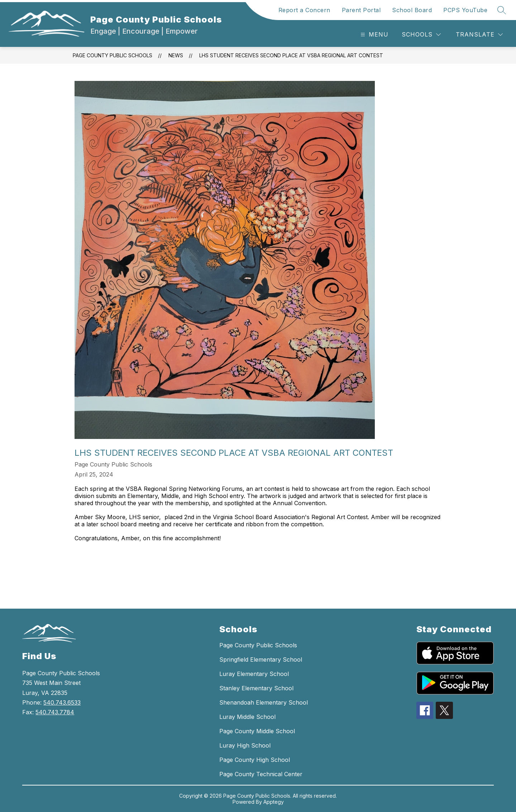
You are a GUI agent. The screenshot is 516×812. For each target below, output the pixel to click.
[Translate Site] (479, 35)
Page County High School (255, 760)
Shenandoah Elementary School (264, 702)
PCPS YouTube (465, 10)
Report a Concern (304, 10)
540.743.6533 (62, 702)
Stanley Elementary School (256, 688)
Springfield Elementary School (261, 659)
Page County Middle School (257, 731)
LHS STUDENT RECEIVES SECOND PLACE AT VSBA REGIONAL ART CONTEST (291, 55)
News (176, 55)
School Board (412, 10)
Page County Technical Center (261, 774)
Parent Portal (361, 10)
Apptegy (274, 802)
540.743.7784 (55, 712)
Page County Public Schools (113, 55)
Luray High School (245, 745)
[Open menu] (374, 35)
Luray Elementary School (254, 674)
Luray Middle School (247, 717)
